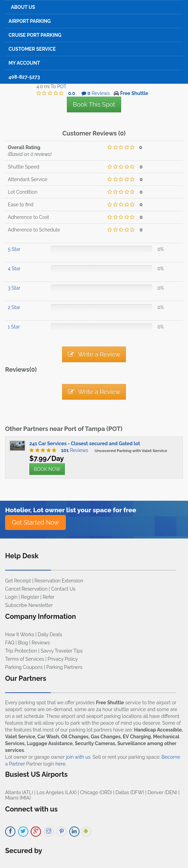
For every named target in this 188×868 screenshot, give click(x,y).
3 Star (14, 288)
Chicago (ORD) (96, 792)
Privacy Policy (63, 659)
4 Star (14, 269)
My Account (24, 63)
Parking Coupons (24, 667)
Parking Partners (64, 667)
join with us (78, 757)
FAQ (10, 643)
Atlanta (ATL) (19, 792)
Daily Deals (50, 634)
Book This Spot (94, 104)
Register (30, 597)
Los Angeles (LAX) (56, 792)
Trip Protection (21, 651)
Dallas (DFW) (130, 792)
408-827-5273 (24, 77)
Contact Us (63, 589)
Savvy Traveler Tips (62, 651)
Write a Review (94, 354)
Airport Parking (30, 21)
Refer (49, 597)
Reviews (73, 450)
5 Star (14, 249)
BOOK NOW (47, 469)
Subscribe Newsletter (29, 605)
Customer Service (32, 49)
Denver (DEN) (163, 792)
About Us (23, 7)
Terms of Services (25, 659)
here (61, 764)
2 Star (14, 307)
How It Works (20, 634)
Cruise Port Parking (35, 35)
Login (11, 597)
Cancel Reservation (26, 589)
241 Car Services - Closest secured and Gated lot (85, 444)
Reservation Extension (59, 581)
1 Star (14, 327)
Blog (23, 643)
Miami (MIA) (18, 798)
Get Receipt (18, 581)
